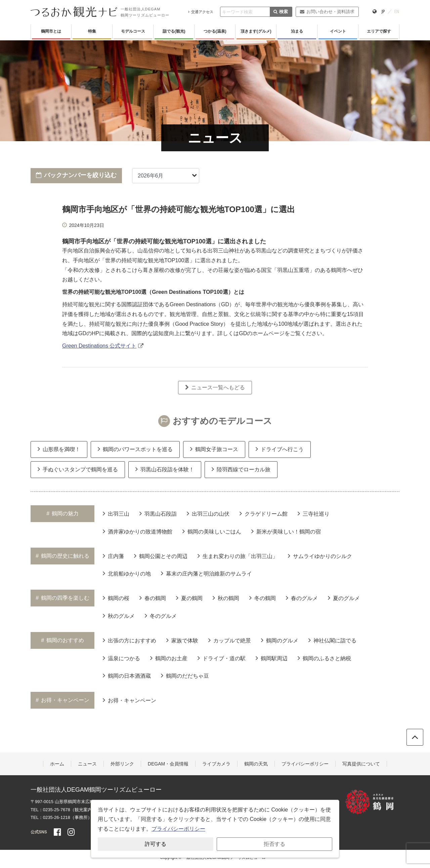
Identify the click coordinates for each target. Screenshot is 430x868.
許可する (156, 844)
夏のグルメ (344, 598)
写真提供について (361, 764)
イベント (338, 31)
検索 (281, 12)
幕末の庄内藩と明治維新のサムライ (206, 573)
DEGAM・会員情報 (168, 764)
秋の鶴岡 (226, 598)
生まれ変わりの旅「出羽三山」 (238, 556)
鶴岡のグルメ (280, 640)
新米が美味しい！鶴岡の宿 (286, 531)
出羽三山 (116, 513)
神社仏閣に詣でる (332, 640)
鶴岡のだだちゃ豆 (185, 675)
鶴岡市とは (51, 31)
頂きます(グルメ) (256, 31)
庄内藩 (113, 556)
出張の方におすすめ (130, 640)
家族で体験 (182, 640)
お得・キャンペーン (130, 700)
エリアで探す (379, 31)
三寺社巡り (314, 513)
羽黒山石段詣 (158, 513)
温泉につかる (121, 658)
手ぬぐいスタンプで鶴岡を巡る (78, 469)
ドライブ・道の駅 (222, 658)
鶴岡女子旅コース (214, 449)
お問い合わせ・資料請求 (327, 12)
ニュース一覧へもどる (215, 387)
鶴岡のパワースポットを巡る (135, 449)
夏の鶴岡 (189, 598)
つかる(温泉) (215, 31)
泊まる (297, 31)
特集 (92, 31)
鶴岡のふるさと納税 (324, 658)
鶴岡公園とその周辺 (161, 556)
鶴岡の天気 (256, 764)
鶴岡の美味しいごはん (212, 531)
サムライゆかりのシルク (320, 556)
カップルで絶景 (230, 640)
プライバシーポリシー (305, 764)
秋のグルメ (119, 616)
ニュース (87, 764)
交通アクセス (201, 12)
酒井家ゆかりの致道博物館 (138, 531)
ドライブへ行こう (280, 449)
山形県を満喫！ (59, 449)
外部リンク (122, 764)
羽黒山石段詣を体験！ (165, 469)
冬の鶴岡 (263, 598)
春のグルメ (302, 598)
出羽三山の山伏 (208, 513)
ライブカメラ (216, 764)
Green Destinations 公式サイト (99, 346)
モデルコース (133, 31)
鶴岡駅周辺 (272, 658)
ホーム (57, 764)
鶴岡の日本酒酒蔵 (127, 675)
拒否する (274, 844)
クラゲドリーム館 (264, 513)
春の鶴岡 (153, 598)
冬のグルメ (161, 616)
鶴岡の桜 (116, 598)
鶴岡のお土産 (169, 658)
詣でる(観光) (174, 31)
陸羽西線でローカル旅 (241, 469)
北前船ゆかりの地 (127, 573)
